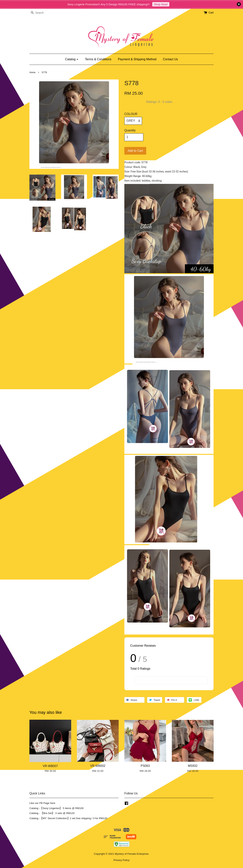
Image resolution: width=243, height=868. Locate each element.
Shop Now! (161, 4)
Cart (211, 13)
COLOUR (131, 114)
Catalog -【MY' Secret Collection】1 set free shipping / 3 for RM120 (68, 818)
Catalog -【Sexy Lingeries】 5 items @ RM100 (56, 808)
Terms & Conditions (98, 59)
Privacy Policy (122, 860)
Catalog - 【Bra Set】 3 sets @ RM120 (52, 813)
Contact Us (170, 59)
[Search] (41, 13)
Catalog (72, 59)
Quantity (130, 130)
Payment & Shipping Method (137, 59)
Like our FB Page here (42, 803)
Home (32, 72)
